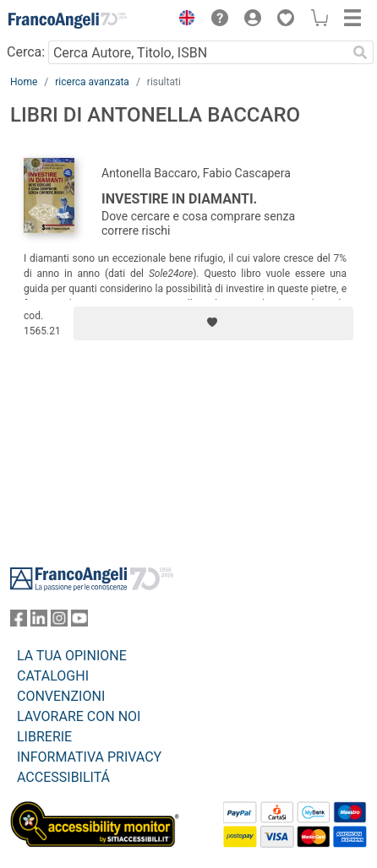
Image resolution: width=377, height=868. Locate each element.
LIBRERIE (44, 737)
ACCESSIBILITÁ (63, 777)
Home (24, 82)
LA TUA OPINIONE (72, 656)
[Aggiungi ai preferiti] (213, 323)
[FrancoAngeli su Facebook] (19, 622)
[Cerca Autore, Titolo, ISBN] (197, 52)
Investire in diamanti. (179, 199)
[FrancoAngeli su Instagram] (59, 622)
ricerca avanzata (92, 82)
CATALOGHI (53, 676)
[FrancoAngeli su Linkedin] (39, 622)
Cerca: (26, 52)
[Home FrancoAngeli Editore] (68, 20)
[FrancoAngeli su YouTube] (79, 622)
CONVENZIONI (61, 696)
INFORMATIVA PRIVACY (89, 757)
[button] (183, 20)
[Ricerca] (360, 52)
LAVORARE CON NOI (79, 716)
